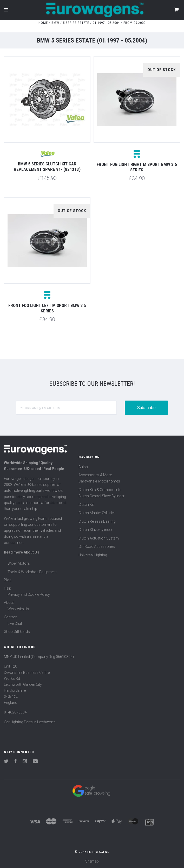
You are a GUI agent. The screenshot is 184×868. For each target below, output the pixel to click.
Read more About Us (22, 552)
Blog (8, 580)
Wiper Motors (19, 563)
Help (8, 588)
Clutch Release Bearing (97, 521)
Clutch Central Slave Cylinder (101, 496)
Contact (10, 617)
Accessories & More (95, 475)
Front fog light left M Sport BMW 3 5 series (47, 308)
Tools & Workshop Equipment (32, 572)
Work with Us (18, 609)
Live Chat (15, 624)
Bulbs (83, 467)
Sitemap (92, 861)
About (9, 603)
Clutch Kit (86, 505)
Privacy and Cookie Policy (29, 594)
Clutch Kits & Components (100, 490)
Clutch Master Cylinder (97, 513)
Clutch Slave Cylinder (95, 530)
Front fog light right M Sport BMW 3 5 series (137, 167)
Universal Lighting (93, 555)
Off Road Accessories (97, 547)
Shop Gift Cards (17, 632)
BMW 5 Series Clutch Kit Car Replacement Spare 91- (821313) (47, 167)
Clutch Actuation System (99, 538)
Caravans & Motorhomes (99, 481)
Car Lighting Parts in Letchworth (30, 722)
